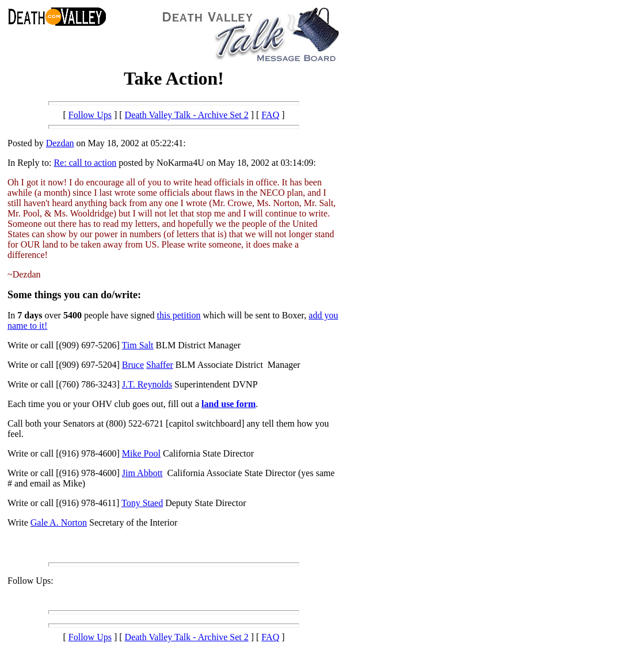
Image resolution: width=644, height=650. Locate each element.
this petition (179, 315)
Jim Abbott (142, 473)
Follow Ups (90, 115)
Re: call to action (85, 163)
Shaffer (160, 365)
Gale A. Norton (59, 522)
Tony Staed (142, 503)
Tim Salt (138, 345)
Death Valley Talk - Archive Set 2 (187, 115)
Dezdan (60, 143)
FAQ (270, 115)
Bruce (133, 365)
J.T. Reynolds (147, 384)
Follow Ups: (31, 581)
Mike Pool (141, 453)
